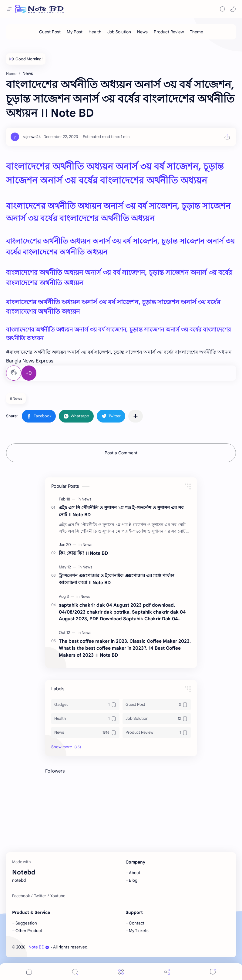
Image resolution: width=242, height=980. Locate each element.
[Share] (167, 972)
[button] (233, 9)
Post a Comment (121, 453)
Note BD (39, 947)
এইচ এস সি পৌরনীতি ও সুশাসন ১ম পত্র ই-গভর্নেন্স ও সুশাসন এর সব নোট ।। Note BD (121, 511)
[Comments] (213, 972)
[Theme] (197, 32)
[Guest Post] (50, 32)
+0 (29, 373)
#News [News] (16, 398)
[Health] (95, 32)
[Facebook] (21, 896)
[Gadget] (85, 705)
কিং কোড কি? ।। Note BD (83, 553)
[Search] (223, 9)
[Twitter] (40, 896)
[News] (142, 32)
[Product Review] (169, 32)
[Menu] (121, 972)
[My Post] (75, 32)
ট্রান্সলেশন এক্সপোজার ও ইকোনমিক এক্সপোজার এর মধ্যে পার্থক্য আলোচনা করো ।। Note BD (116, 579)
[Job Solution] (119, 32)
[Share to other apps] (136, 416)
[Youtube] (58, 896)
